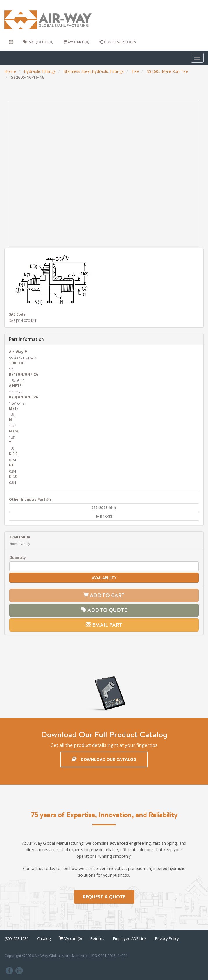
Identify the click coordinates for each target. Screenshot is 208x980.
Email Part (104, 625)
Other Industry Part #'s (30, 499)
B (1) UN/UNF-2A (24, 374)
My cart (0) (76, 42)
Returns (97, 938)
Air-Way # (18, 352)
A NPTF (15, 385)
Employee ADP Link (130, 938)
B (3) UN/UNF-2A (24, 397)
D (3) (13, 476)
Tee (135, 71)
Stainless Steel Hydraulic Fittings (94, 71)
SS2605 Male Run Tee (167, 71)
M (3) (13, 431)
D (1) (13, 453)
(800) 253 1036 (16, 938)
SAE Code (17, 314)
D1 (11, 465)
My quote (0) (38, 42)
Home (10, 71)
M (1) (13, 408)
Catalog (44, 938)
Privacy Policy (167, 938)
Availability (20, 537)
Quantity (18, 557)
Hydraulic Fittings (40, 71)
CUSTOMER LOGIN (118, 42)
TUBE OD (17, 363)
